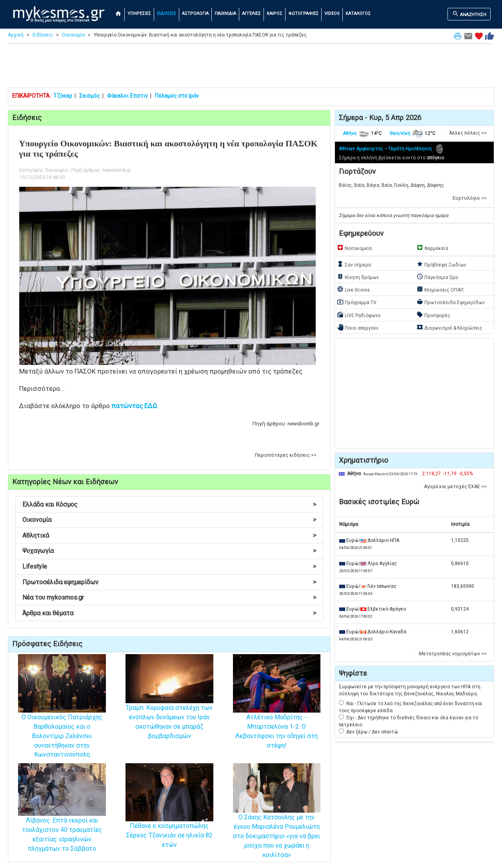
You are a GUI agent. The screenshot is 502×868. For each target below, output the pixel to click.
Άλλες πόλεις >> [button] (468, 133)
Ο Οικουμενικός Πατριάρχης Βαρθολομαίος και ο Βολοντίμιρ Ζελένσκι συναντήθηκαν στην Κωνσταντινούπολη (62, 718)
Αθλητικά (169, 535)
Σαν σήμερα (354, 264)
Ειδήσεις (43, 35)
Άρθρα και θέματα (169, 613)
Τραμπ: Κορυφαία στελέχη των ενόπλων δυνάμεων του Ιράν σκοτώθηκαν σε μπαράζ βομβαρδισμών (169, 707)
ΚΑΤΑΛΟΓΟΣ (358, 14)
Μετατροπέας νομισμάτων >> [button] (453, 654)
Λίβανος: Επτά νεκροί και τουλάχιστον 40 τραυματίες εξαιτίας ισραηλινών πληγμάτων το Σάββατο (62, 819)
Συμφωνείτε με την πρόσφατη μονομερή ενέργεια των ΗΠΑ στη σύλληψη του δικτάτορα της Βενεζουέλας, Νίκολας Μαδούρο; (410, 690)
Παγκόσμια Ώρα (437, 277)
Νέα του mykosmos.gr (169, 597)
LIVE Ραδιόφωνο (359, 315)
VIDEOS (332, 14)
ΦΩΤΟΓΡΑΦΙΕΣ (303, 14)
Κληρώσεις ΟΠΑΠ (440, 289)
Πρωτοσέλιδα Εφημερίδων (451, 302)
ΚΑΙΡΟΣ (275, 14)
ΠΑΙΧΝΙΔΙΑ (225, 14)
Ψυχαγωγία (169, 551)
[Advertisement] (251, 67)
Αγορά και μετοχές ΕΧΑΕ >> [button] (455, 487)
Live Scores (353, 289)
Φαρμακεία (432, 248)
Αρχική (16, 35)
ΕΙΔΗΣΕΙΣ (166, 14)
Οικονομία (73, 35)
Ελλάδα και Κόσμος (169, 504)
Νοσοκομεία (354, 248)
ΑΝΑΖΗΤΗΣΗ (469, 14)
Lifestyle (169, 566)
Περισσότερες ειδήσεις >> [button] (286, 455)
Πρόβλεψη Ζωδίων (441, 264)
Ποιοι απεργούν (358, 327)
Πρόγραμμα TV (357, 302)
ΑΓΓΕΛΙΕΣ (251, 14)
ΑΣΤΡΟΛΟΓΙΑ (195, 14)
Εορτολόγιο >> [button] (470, 198)
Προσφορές (433, 315)
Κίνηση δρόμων (358, 277)
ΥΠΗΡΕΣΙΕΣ (139, 14)
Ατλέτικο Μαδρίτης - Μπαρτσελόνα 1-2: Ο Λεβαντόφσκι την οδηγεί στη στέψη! (277, 714)
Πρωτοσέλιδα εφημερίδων (169, 582)
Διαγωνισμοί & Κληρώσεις (449, 327)
